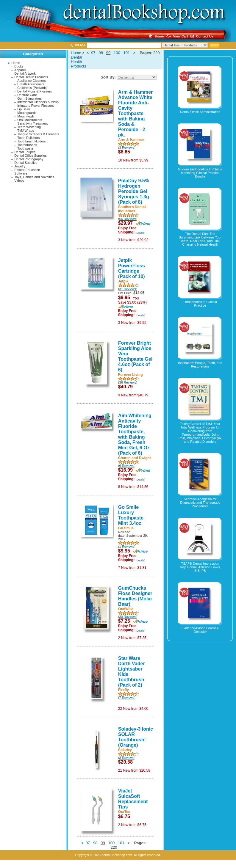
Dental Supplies (26, 163)
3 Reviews (127, 147)
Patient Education (27, 170)
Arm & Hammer (131, 140)
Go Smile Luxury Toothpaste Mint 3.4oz (131, 515)
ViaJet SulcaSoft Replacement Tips (133, 799)
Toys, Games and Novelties (34, 177)
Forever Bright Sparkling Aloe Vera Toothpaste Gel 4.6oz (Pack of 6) (135, 356)
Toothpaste (25, 148)
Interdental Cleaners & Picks (38, 102)
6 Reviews (127, 466)
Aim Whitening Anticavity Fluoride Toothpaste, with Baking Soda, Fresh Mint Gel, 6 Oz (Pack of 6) (135, 434)
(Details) (141, 233)
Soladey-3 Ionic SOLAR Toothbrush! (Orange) (136, 737)
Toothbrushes (27, 145)
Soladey (125, 750)
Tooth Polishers (28, 138)
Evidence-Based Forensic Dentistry (200, 630)
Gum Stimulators (29, 98)
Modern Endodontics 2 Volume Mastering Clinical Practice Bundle (200, 173)
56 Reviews (128, 219)
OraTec (124, 812)
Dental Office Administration (200, 112)
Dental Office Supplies (31, 156)
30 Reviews (128, 617)
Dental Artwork (25, 73)
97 (93, 53)
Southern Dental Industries (132, 209)
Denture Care (27, 95)
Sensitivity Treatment (32, 123)
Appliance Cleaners (31, 81)
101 (127, 53)
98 (101, 53)
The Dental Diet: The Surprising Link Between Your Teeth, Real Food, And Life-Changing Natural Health (200, 239)
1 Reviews (127, 547)
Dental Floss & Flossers (35, 91)
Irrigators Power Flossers (35, 106)
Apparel (20, 70)
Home (16, 63)
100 (117, 53)
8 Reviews (127, 758)
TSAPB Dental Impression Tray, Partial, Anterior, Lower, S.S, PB (200, 567)
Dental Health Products (31, 77)
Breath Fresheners (31, 84)
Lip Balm (24, 109)
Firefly (124, 690)
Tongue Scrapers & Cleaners (38, 134)
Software (21, 173)
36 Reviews (128, 382)
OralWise (126, 609)
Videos (19, 180)
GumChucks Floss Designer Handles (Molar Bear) (135, 596)
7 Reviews (127, 698)
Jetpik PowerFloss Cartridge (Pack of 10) (132, 268)
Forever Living (130, 375)
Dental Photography (29, 159)
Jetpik (123, 281)
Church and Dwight (135, 458)
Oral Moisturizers (30, 120)
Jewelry (20, 166)
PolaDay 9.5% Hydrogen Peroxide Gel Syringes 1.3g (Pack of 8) (134, 191)
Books (19, 66)
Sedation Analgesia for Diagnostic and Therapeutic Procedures (200, 503)
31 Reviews (128, 289)
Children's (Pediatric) (32, 88)
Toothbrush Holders (31, 141)
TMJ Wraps (26, 131)
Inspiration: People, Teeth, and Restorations (200, 365)
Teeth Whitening (29, 127)
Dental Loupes (25, 152)
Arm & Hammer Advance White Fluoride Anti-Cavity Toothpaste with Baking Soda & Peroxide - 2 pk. (135, 113)
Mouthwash (26, 116)
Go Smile (126, 528)
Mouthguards (27, 113)
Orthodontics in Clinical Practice (200, 304)
